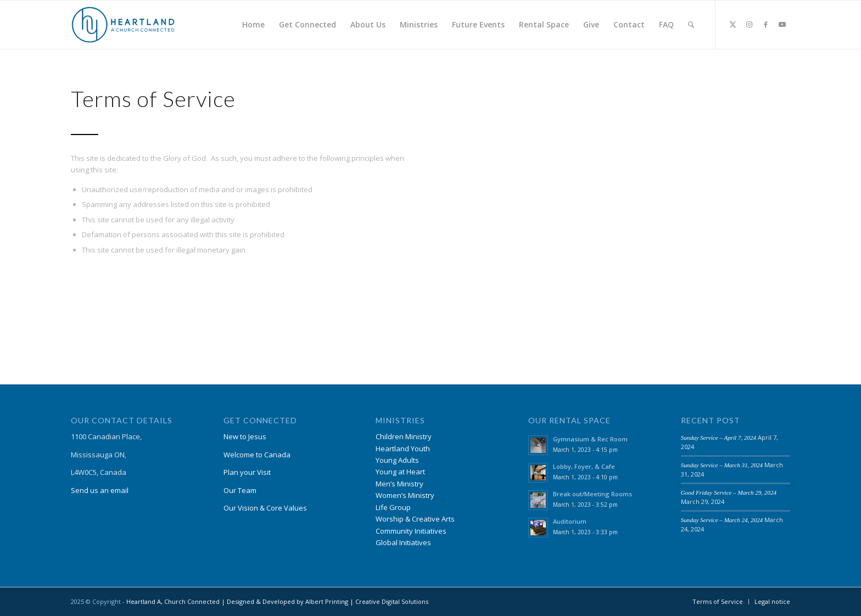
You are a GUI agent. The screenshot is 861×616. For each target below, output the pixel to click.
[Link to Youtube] (782, 24)
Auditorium (570, 521)
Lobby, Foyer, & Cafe (584, 466)
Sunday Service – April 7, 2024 (719, 438)
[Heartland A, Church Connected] (124, 25)
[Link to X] (733, 24)
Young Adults (397, 460)
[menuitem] (253, 25)
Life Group (393, 507)
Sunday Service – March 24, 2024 (722, 520)
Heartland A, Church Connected (173, 601)
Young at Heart (400, 472)
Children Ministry (404, 436)
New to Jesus (245, 436)
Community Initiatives (411, 531)
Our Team (240, 490)
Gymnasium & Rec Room (590, 439)
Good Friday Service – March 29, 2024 (729, 492)
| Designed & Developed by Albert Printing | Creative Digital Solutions (324, 601)
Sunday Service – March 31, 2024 (722, 465)
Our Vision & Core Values (265, 508)
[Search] (691, 25)
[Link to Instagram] (749, 24)
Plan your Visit (247, 472)
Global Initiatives (403, 542)
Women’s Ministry (405, 495)
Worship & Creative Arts (415, 519)
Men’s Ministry (399, 484)
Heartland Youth (403, 449)
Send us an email (100, 490)
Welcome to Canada (257, 455)
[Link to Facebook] (765, 24)
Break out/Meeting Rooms (592, 494)
